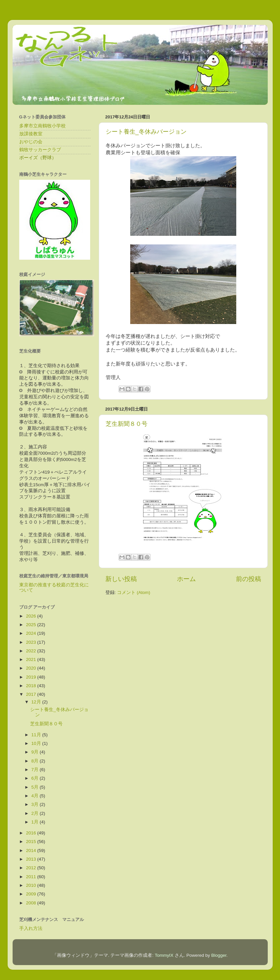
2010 (31, 885)
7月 (36, 770)
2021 (31, 659)
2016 (31, 833)
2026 (31, 616)
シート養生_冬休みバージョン (146, 132)
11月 (37, 735)
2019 (31, 677)
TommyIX (164, 955)
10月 (37, 743)
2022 (31, 651)
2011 (31, 877)
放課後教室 (31, 134)
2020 (31, 668)
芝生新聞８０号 (127, 424)
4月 (36, 796)
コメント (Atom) (134, 592)
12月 (37, 702)
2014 (31, 850)
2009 (31, 894)
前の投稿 (249, 579)
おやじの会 (31, 142)
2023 (31, 642)
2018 (31, 686)
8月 (36, 761)
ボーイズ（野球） (38, 158)
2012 (31, 868)
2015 (31, 842)
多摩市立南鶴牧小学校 (42, 126)
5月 (36, 787)
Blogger (219, 955)
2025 (31, 625)
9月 (36, 752)
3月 (36, 804)
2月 (36, 813)
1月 (36, 822)
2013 (31, 859)
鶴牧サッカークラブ (40, 150)
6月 (36, 778)
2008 (31, 903)
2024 (31, 633)
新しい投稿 (121, 579)
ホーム (186, 579)
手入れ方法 (31, 928)
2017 (31, 694)
